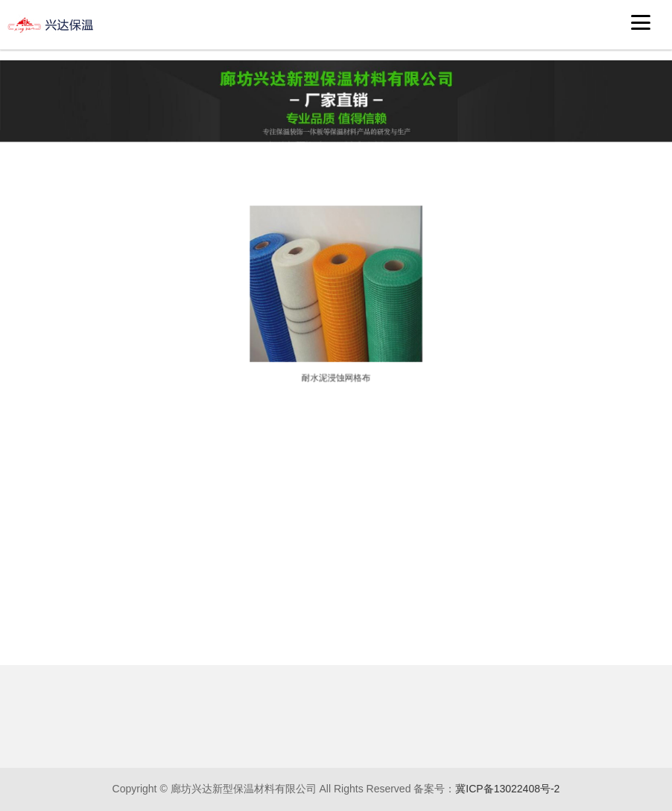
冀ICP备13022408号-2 (507, 789)
